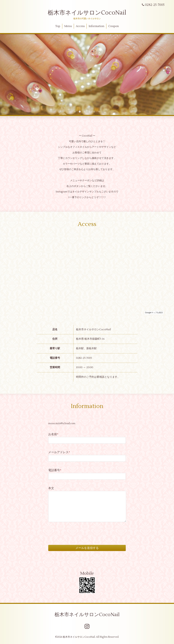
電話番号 (55, 470)
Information (96, 26)
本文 (51, 488)
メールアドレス (59, 452)
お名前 (53, 434)
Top (58, 26)
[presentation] (73, 530)
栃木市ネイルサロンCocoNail (87, 13)
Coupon (114, 26)
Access (80, 26)
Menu (68, 26)
